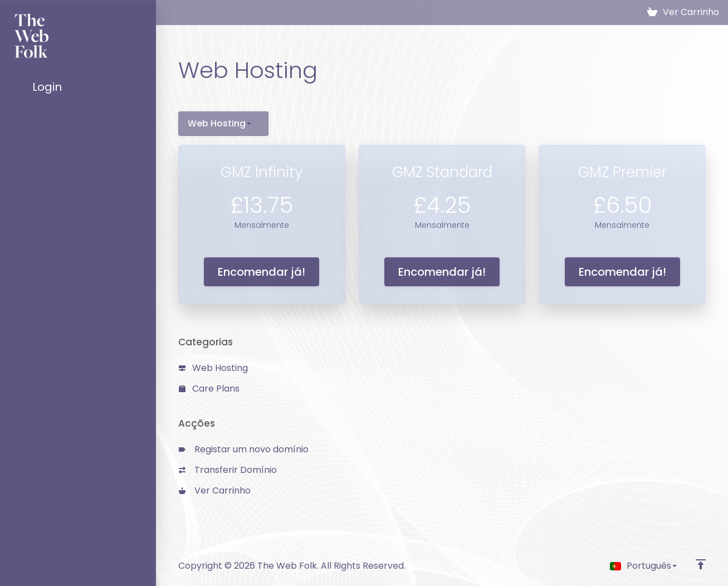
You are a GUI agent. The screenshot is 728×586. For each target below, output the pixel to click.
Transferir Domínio (228, 470)
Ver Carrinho (215, 490)
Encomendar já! (262, 272)
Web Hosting (213, 368)
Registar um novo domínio (244, 449)
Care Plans (209, 389)
